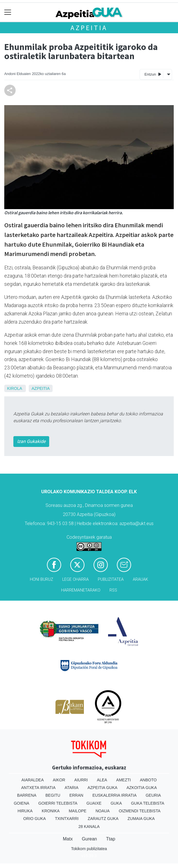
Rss (113, 590)
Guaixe (94, 803)
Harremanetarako (81, 590)
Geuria (153, 795)
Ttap (111, 839)
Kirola (15, 388)
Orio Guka (35, 819)
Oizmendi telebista (140, 811)
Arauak (140, 579)
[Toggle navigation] (8, 12)
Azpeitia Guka (103, 788)
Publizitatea (111, 579)
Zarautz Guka (103, 819)
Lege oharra (75, 579)
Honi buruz (42, 579)
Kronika (51, 811)
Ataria (72, 788)
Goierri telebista (58, 803)
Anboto (148, 780)
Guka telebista (148, 803)
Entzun (153, 74)
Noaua (103, 811)
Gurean (89, 839)
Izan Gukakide (31, 441)
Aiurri (81, 780)
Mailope (78, 811)
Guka (116, 803)
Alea (102, 780)
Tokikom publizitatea (89, 849)
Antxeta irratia (39, 788)
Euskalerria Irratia (114, 795)
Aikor (59, 780)
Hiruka (25, 811)
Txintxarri (67, 819)
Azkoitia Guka (142, 788)
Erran (76, 795)
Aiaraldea (33, 780)
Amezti (124, 780)
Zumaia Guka (141, 819)
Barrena (27, 795)
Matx (68, 839)
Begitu (53, 795)
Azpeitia (89, 28)
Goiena (21, 803)
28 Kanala (89, 827)
